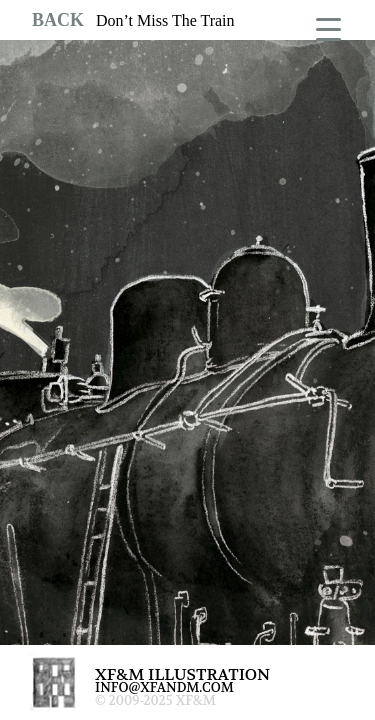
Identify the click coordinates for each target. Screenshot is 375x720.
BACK (58, 20)
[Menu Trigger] (328, 27)
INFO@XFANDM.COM (164, 687)
